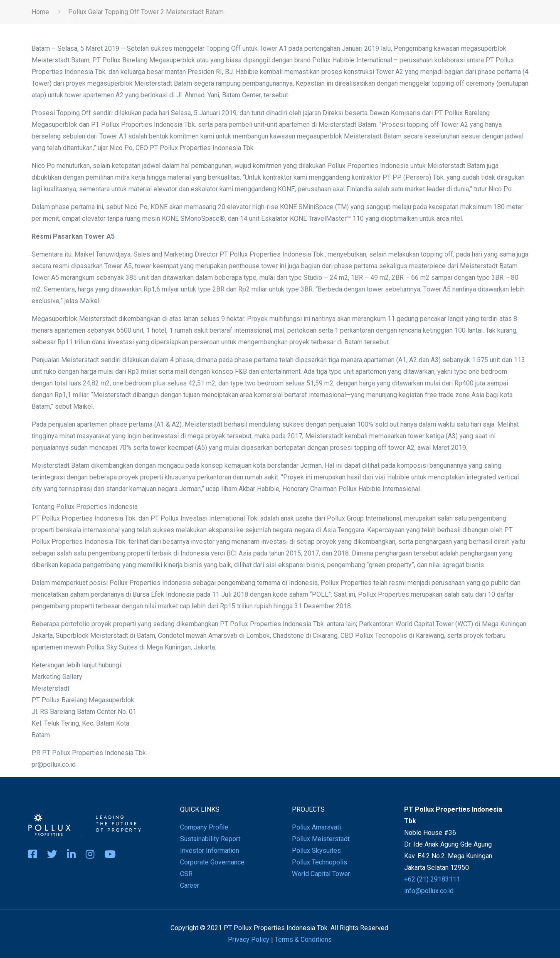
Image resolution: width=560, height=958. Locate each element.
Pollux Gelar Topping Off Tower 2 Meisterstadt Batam (146, 12)
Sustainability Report (210, 839)
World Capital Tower (321, 874)
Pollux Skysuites (316, 851)
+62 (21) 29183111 (432, 879)
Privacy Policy (249, 939)
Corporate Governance (212, 862)
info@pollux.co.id (429, 891)
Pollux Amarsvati (316, 827)
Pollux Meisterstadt (321, 839)
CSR (186, 874)
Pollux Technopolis (319, 862)
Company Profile (204, 827)
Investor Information (210, 851)
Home (40, 12)
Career (190, 885)
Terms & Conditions (303, 939)
